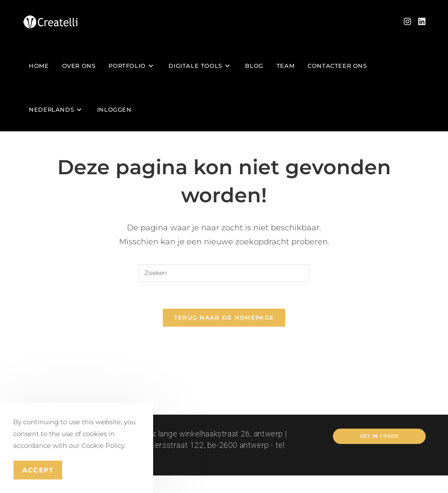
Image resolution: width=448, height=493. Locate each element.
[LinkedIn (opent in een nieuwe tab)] (422, 22)
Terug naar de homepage (224, 317)
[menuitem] (56, 109)
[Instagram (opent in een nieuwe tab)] (408, 22)
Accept (38, 470)
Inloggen (114, 109)
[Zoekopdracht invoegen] (224, 273)
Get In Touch (379, 436)
